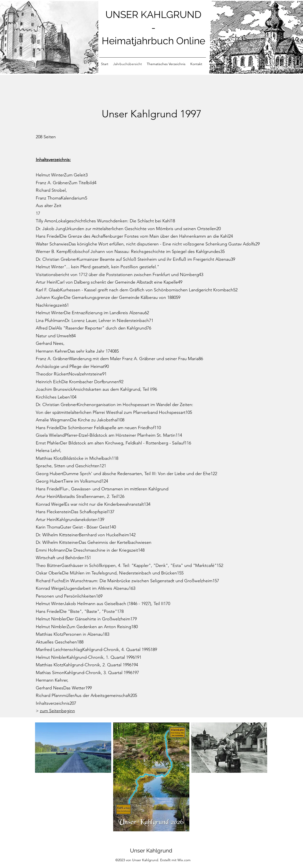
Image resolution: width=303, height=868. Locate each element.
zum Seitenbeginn (57, 711)
